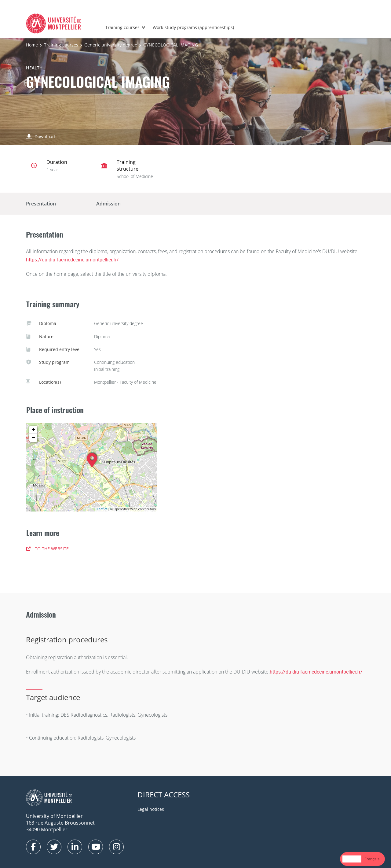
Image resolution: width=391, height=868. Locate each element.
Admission (108, 204)
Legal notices (151, 809)
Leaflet (102, 509)
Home (32, 45)
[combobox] (352, 859)
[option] (372, 859)
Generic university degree (111, 45)
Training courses (122, 27)
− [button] (33, 438)
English (352, 859)
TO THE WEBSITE (48, 549)
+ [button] (33, 430)
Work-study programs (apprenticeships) (193, 27)
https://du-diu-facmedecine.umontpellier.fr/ (72, 260)
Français (372, 859)
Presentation (41, 204)
